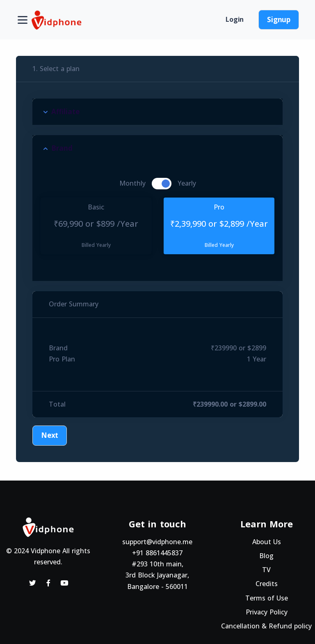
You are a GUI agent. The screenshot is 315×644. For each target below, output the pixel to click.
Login (235, 19)
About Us (267, 542)
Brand (62, 148)
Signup (279, 20)
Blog (266, 556)
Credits (267, 584)
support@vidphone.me (157, 542)
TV (266, 570)
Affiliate (65, 112)
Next (50, 435)
